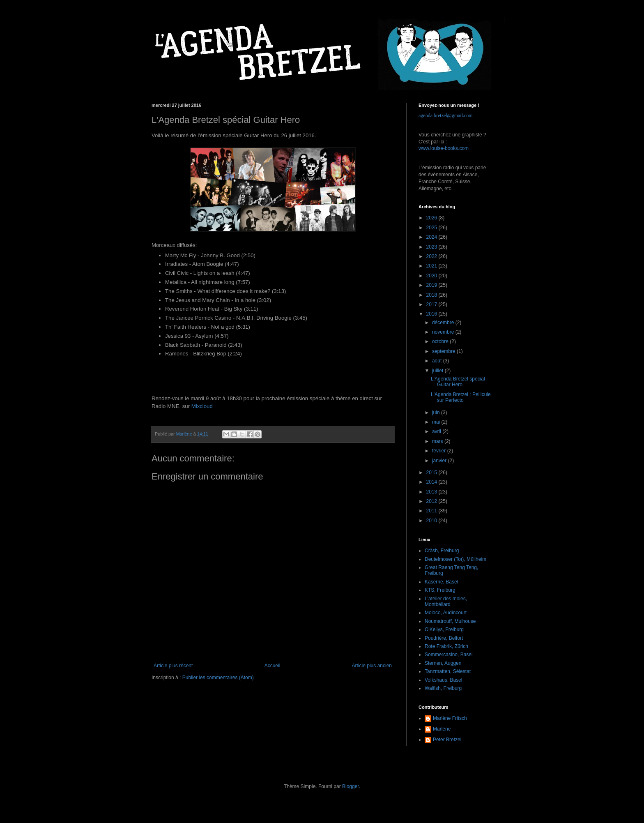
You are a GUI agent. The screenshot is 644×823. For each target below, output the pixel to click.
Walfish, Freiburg (443, 688)
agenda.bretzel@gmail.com (446, 115)
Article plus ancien (372, 666)
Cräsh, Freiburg (442, 551)
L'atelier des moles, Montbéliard (446, 602)
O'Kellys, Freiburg (444, 629)
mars (438, 441)
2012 (432, 501)
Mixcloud (202, 406)
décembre (444, 323)
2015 (432, 473)
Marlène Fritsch (450, 718)
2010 (432, 521)
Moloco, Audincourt (446, 613)
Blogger (351, 786)
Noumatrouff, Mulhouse (450, 621)
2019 (432, 285)
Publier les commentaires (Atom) (218, 678)
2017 (432, 304)
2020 (432, 276)
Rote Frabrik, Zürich (446, 646)
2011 (432, 511)
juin (437, 413)
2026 (432, 218)
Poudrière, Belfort (444, 638)
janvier (440, 461)
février (440, 451)
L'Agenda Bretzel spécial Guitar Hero (458, 382)
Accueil (273, 666)
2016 (432, 314)
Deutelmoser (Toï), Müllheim (455, 559)
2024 (432, 237)
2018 (432, 295)
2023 (432, 247)
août (438, 361)
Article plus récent (173, 666)
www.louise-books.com (444, 148)
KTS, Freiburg (440, 590)
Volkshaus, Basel (443, 680)
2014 (432, 482)
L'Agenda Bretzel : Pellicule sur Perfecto (461, 397)
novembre (444, 332)
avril (437, 431)
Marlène (442, 729)
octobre (441, 341)
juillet (438, 371)
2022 (432, 256)
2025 (432, 228)
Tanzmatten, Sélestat (448, 671)
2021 (432, 266)
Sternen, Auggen (443, 663)
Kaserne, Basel (441, 582)
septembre (444, 351)
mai (437, 422)
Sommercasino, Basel (449, 655)
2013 (432, 492)
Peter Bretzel (447, 740)
